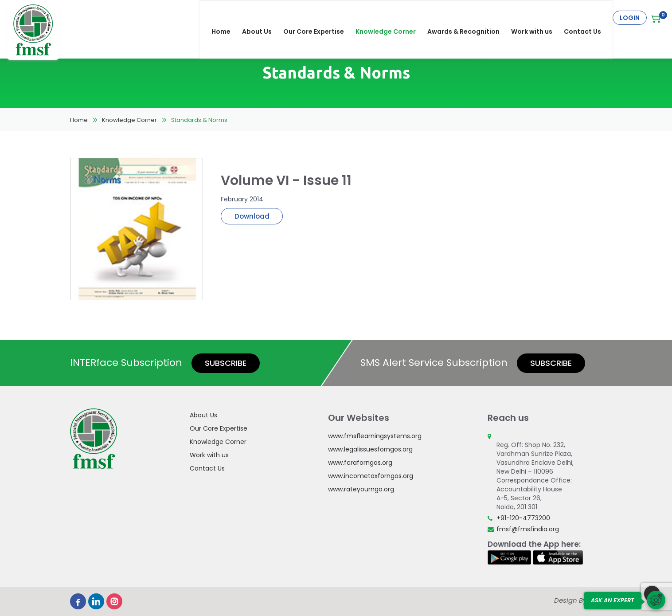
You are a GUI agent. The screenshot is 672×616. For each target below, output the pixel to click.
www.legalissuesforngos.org (370, 449)
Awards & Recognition (469, 18)
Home (227, 18)
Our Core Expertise (319, 18)
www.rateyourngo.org (361, 489)
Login (630, 18)
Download (252, 216)
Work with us (537, 18)
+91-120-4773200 (523, 518)
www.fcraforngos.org (360, 463)
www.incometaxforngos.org (371, 476)
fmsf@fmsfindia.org (528, 529)
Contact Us (588, 18)
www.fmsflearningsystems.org (375, 436)
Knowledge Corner (391, 18)
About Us (263, 18)
